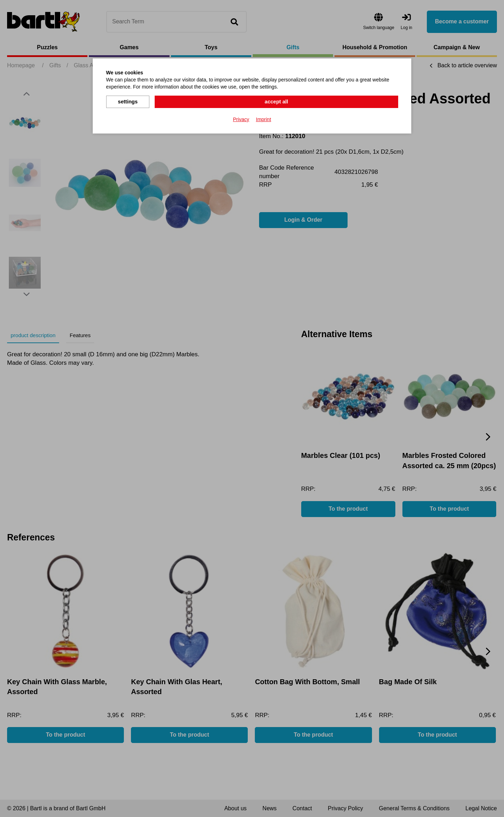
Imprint (264, 118)
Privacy (241, 118)
